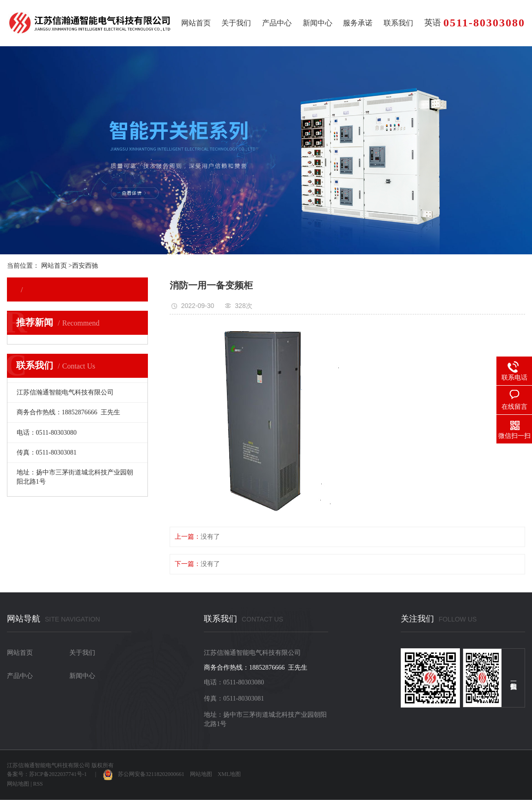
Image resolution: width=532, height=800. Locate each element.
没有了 (210, 537)
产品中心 (277, 23)
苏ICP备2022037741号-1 (58, 774)
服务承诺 (358, 23)
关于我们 (236, 23)
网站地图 (201, 774)
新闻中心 (318, 23)
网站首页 (196, 23)
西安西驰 (85, 266)
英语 (433, 23)
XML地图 (229, 774)
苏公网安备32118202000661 (144, 774)
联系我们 (398, 23)
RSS (38, 784)
